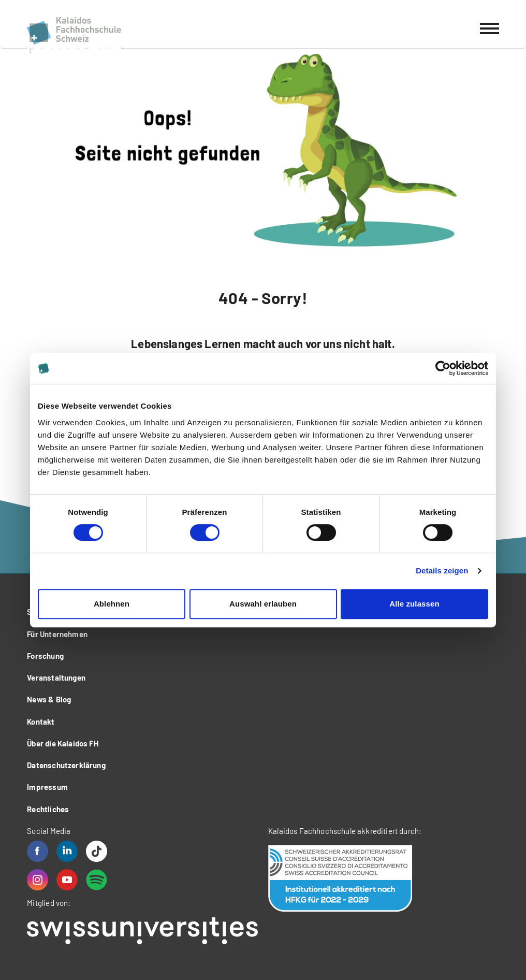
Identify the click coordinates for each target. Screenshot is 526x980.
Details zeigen (442, 571)
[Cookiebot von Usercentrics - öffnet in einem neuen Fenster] (443, 368)
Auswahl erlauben (263, 604)
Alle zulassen (414, 604)
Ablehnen (112, 604)
